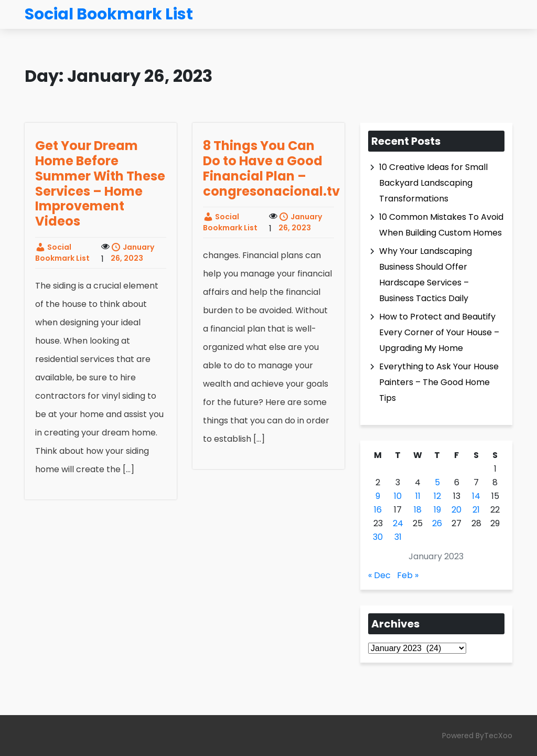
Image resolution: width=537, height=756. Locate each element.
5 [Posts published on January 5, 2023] (437, 482)
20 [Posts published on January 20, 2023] (457, 510)
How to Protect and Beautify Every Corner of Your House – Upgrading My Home (439, 332)
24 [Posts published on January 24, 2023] (398, 523)
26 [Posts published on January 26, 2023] (437, 523)
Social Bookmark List (62, 253)
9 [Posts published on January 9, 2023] (378, 496)
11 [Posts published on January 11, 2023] (418, 496)
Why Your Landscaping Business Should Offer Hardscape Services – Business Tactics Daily (426, 275)
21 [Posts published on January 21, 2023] (476, 510)
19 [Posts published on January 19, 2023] (437, 510)
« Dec (379, 575)
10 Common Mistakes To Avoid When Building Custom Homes (441, 225)
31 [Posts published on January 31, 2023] (398, 537)
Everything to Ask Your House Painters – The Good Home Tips (439, 382)
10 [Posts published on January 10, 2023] (398, 496)
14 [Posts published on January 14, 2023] (476, 496)
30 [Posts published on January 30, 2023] (378, 537)
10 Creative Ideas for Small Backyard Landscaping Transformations (433, 183)
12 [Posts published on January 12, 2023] (437, 496)
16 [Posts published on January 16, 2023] (378, 510)
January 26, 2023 (132, 253)
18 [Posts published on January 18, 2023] (418, 510)
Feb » (408, 575)
